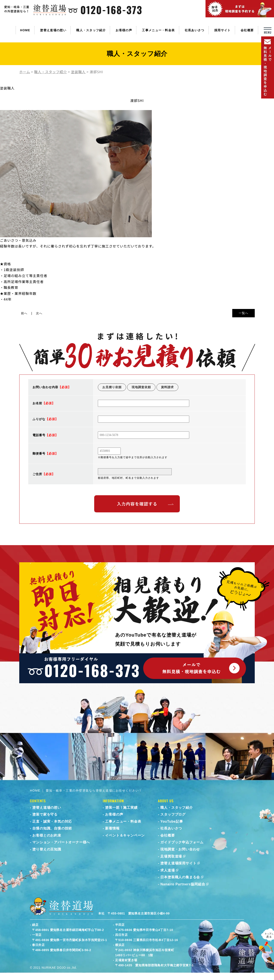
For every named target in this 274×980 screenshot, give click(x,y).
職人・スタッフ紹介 (91, 30)
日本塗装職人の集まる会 (180, 877)
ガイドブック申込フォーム (182, 842)
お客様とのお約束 (47, 835)
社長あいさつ (195, 30)
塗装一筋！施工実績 (121, 808)
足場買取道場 (171, 856)
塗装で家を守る (45, 814)
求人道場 (168, 870)
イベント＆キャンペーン (125, 835)
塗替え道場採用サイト (178, 863)
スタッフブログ (173, 814)
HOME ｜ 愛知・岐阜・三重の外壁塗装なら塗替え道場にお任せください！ (86, 791)
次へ (39, 313)
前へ (24, 313)
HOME (25, 30)
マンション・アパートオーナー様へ (61, 842)
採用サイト (223, 30)
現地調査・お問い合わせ (180, 849)
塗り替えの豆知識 (47, 849)
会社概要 (247, 30)
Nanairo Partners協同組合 (183, 884)
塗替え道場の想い (53, 30)
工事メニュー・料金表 (158, 30)
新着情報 (112, 828)
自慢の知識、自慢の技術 (52, 828)
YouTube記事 (172, 821)
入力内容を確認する (137, 504)
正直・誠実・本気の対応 (52, 821)
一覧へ (243, 313)
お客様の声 (124, 30)
